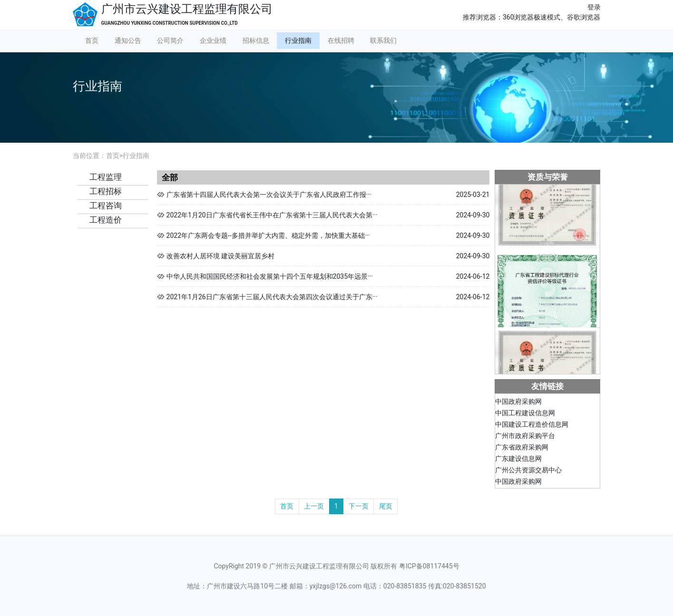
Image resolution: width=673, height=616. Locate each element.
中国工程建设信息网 (525, 414)
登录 (594, 7)
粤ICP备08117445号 (429, 566)
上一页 (314, 506)
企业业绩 (213, 40)
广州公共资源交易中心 (528, 471)
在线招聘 (341, 40)
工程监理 (106, 177)
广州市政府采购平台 (525, 437)
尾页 (386, 506)
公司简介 (170, 40)
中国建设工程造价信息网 (532, 425)
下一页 (359, 506)
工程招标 (106, 191)
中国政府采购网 (518, 402)
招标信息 (256, 40)
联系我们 (383, 40)
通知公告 (128, 40)
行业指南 (298, 40)
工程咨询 (106, 205)
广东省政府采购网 (522, 448)
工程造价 (106, 220)
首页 (92, 40)
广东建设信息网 (518, 460)
